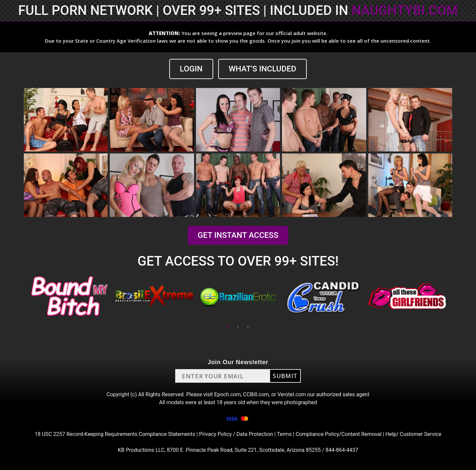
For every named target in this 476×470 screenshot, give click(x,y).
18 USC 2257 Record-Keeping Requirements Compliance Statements (115, 434)
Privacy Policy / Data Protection (236, 434)
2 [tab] (238, 327)
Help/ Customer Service (413, 434)
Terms (284, 434)
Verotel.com (292, 394)
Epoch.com (227, 394)
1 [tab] (228, 327)
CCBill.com (256, 394)
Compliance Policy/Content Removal (338, 434)
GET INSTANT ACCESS (238, 235)
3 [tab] (248, 327)
